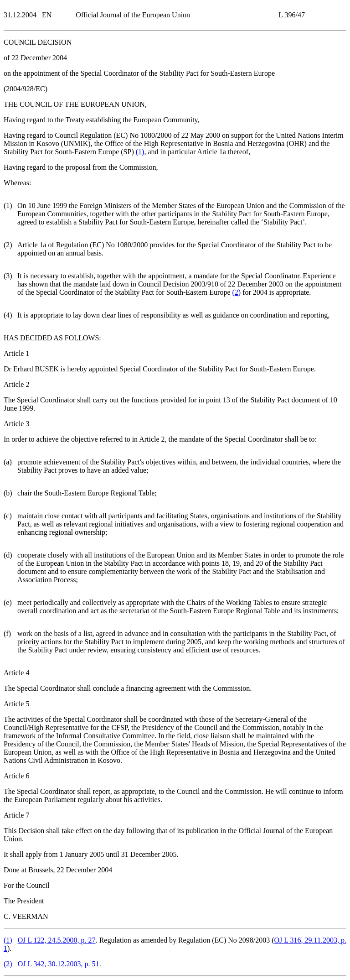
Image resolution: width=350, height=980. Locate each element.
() (140, 152)
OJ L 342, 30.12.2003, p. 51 (59, 964)
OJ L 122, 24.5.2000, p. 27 (57, 940)
